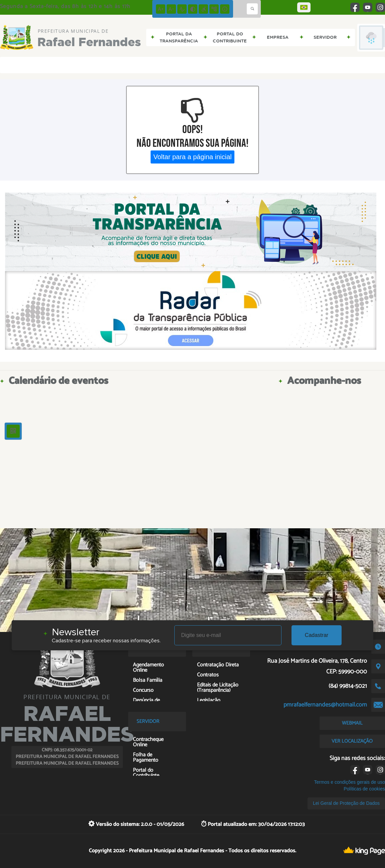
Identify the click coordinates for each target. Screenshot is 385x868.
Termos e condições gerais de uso (350, 782)
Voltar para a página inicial (192, 157)
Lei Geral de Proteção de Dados (346, 803)
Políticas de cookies (364, 789)
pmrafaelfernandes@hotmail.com (325, 705)
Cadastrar (317, 635)
